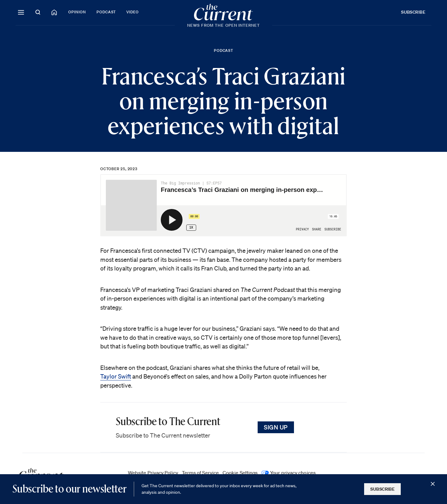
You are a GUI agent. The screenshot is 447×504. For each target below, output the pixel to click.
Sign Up (276, 427)
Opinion (77, 12)
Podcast (106, 12)
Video (133, 12)
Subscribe (413, 12)
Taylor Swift (116, 376)
